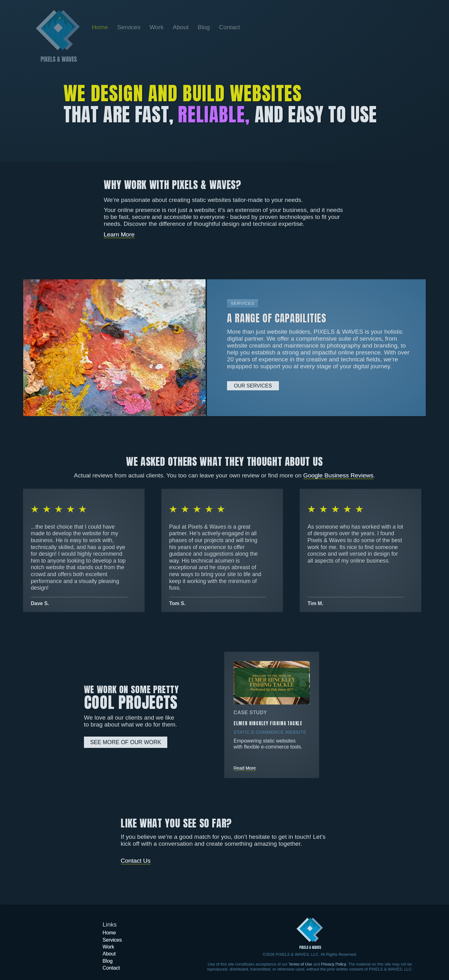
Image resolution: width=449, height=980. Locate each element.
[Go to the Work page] (157, 27)
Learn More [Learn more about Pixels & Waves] (119, 234)
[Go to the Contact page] (229, 27)
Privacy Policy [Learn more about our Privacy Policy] (334, 964)
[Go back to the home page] (58, 36)
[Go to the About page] (181, 27)
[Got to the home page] (310, 933)
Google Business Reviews (338, 475)
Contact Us (136, 861)
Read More (245, 768)
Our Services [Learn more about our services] (253, 386)
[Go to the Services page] (130, 27)
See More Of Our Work (126, 742)
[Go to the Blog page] (205, 27)
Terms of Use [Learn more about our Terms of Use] (300, 964)
